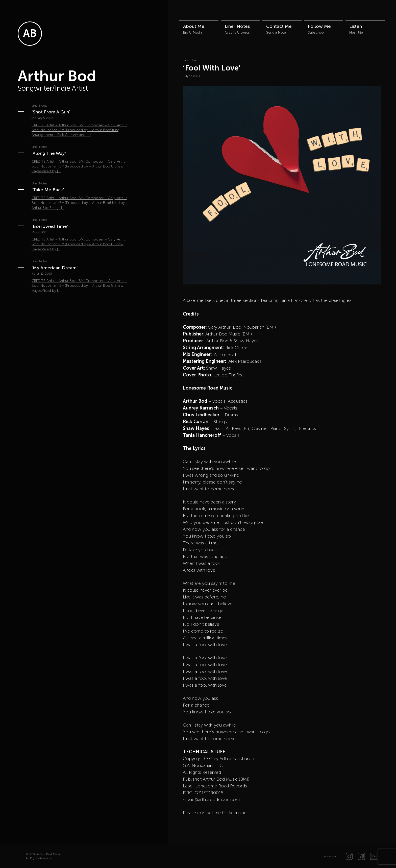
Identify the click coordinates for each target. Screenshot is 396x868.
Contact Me (279, 26)
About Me (194, 26)
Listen (356, 26)
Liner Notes (237, 26)
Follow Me (319, 26)
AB (30, 33)
